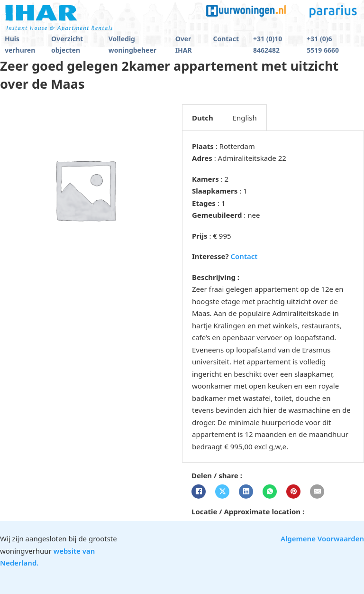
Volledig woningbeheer (132, 44)
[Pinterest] (293, 492)
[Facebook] (199, 492)
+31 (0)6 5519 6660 (323, 44)
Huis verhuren (20, 44)
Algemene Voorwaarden (322, 538)
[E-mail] (317, 492)
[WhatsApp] (270, 492)
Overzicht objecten (67, 44)
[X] (222, 492)
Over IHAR (184, 44)
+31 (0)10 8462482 (268, 44)
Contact (226, 39)
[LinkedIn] (246, 492)
